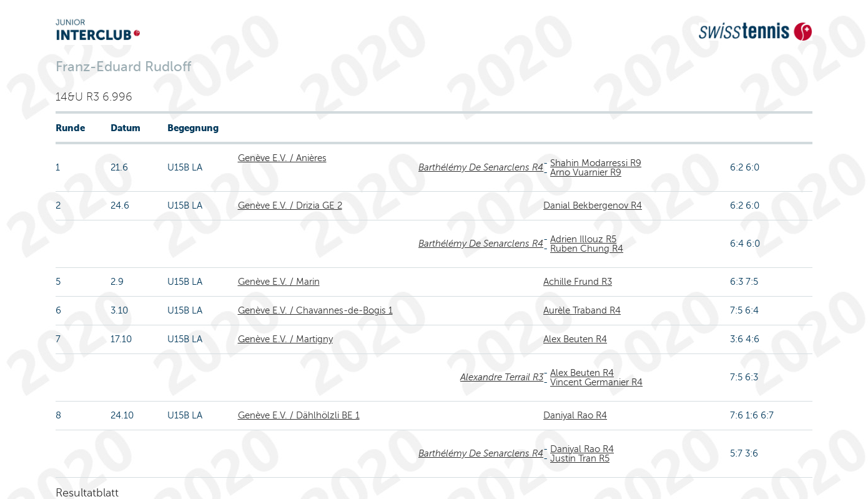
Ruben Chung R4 (587, 249)
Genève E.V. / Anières (282, 158)
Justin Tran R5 (580, 458)
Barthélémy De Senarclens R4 (481, 167)
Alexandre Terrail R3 (502, 377)
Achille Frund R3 (578, 282)
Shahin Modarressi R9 (596, 163)
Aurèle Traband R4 (582, 310)
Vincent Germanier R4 (596, 382)
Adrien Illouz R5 (583, 239)
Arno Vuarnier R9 (586, 172)
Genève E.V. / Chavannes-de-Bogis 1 (315, 310)
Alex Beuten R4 (575, 339)
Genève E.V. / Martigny (285, 339)
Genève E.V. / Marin (279, 282)
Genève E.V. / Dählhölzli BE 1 (299, 415)
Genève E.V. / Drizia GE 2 (290, 205)
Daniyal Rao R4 (575, 415)
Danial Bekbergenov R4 (593, 205)
